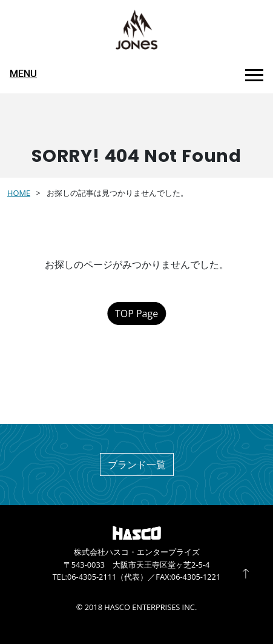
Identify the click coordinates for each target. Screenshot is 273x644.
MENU (23, 74)
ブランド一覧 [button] (137, 465)
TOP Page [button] (136, 314)
